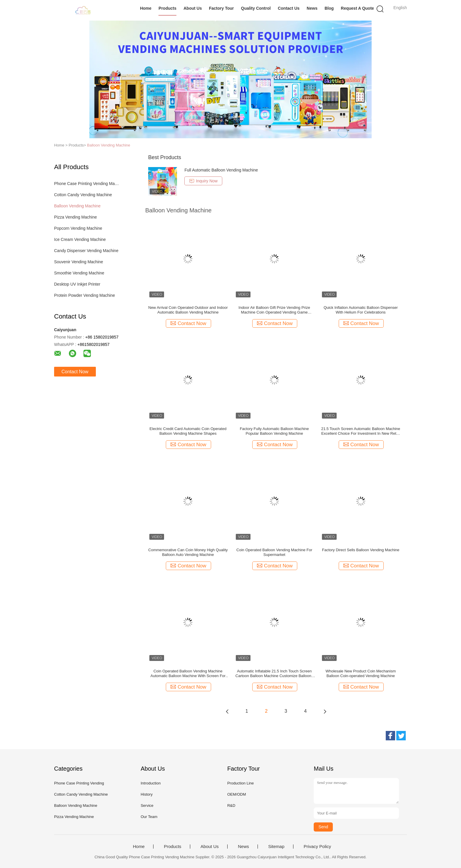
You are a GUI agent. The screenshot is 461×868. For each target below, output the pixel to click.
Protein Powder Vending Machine (85, 295)
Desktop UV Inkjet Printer (77, 284)
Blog (329, 8)
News (312, 8)
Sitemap (276, 847)
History (146, 794)
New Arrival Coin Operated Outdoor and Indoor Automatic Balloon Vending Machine (188, 310)
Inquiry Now (203, 181)
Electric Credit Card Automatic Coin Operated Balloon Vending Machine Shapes (188, 431)
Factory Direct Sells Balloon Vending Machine (361, 550)
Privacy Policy (317, 847)
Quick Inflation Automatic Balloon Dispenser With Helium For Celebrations (361, 310)
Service (147, 805)
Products (167, 8)
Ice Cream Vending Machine (80, 239)
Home (146, 8)
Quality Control (256, 8)
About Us (193, 8)
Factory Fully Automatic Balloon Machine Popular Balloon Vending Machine (274, 431)
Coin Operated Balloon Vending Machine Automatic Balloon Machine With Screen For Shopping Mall (188, 674)
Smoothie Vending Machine (79, 273)
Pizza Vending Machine (76, 217)
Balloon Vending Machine (109, 145)
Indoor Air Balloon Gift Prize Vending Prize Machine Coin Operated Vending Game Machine (274, 310)
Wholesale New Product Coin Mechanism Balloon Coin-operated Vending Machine (361, 673)
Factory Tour (222, 8)
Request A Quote (357, 8)
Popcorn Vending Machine (78, 228)
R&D (231, 805)
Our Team (149, 817)
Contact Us (289, 8)
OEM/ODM (237, 794)
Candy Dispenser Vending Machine (86, 251)
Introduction (151, 783)
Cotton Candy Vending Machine (83, 195)
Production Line (240, 783)
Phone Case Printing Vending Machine (87, 184)
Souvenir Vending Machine (79, 262)
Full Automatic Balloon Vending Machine (221, 170)
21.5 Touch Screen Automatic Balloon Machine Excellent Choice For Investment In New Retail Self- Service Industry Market (361, 431)
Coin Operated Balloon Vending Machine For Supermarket (274, 552)
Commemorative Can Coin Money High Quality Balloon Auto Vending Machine (188, 552)
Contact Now (75, 372)
